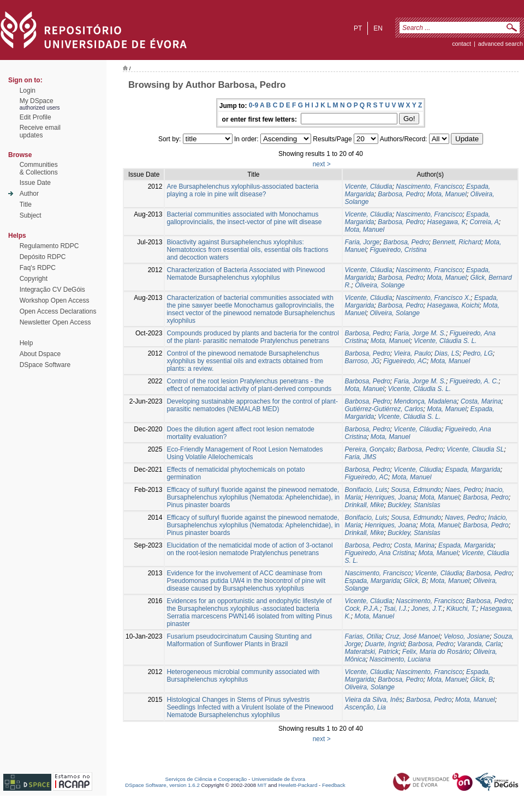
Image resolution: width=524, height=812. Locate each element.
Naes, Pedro (463, 490)
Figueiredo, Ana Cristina (379, 553)
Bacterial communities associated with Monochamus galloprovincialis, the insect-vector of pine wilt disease (244, 218)
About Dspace (40, 354)
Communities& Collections (39, 169)
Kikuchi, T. (462, 609)
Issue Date (35, 183)
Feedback (334, 785)
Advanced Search (501, 44)
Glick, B (415, 581)
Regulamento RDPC (49, 246)
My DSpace (37, 101)
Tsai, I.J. (396, 609)
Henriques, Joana (390, 497)
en (378, 28)
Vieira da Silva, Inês (373, 700)
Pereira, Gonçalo (369, 449)
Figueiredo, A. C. (474, 381)
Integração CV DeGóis (52, 290)
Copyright (34, 279)
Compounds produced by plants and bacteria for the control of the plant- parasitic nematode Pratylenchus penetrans (253, 337)
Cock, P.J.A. (362, 609)
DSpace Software (45, 365)
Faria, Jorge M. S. (420, 333)
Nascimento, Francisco (429, 187)
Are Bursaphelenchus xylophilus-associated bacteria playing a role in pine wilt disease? (242, 190)
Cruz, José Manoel (413, 636)
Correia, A (484, 222)
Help (26, 343)
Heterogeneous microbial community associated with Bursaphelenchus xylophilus (243, 676)
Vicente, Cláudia (368, 187)
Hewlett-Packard (298, 785)
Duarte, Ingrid (385, 644)
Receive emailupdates (40, 131)
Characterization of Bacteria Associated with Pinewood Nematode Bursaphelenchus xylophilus (246, 274)
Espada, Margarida (472, 470)
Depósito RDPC (43, 257)
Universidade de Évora (278, 779)
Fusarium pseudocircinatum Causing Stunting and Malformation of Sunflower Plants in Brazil (239, 640)
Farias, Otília (363, 636)
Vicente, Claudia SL (475, 449)
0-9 (254, 105)
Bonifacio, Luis (366, 490)
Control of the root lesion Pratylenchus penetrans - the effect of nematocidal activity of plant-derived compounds (249, 385)
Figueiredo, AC (405, 361)
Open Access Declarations (58, 311)
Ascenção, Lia (365, 707)
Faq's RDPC (38, 268)
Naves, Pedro (465, 518)
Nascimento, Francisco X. (433, 298)
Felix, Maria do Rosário (436, 652)
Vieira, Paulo (413, 353)
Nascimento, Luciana (400, 659)
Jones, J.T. (427, 609)
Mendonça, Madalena (425, 401)
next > (322, 164)
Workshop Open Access (55, 300)
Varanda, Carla (479, 644)
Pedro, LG (478, 353)
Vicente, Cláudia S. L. (445, 341)
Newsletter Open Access (55, 322)
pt (358, 28)
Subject (31, 215)
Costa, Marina (481, 401)
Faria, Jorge (362, 242)
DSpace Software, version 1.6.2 (162, 785)
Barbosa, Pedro (400, 194)
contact (462, 44)
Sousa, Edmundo (416, 490)
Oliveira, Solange (380, 285)
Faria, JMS (360, 457)
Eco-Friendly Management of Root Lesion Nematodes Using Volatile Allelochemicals (245, 453)
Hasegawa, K (446, 222)
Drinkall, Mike (364, 505)
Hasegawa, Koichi (453, 305)
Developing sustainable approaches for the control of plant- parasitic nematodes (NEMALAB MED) (252, 405)
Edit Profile (35, 117)
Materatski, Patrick (371, 652)
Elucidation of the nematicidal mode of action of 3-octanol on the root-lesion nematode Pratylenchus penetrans (249, 549)
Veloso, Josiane (467, 636)
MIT (262, 785)
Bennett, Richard (457, 242)
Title (26, 204)
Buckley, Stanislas (414, 505)
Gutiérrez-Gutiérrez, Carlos (384, 409)
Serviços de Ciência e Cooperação (206, 779)
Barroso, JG (362, 361)
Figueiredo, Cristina (398, 250)
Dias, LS (447, 353)
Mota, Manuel (447, 194)
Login (28, 91)
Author (29, 194)
